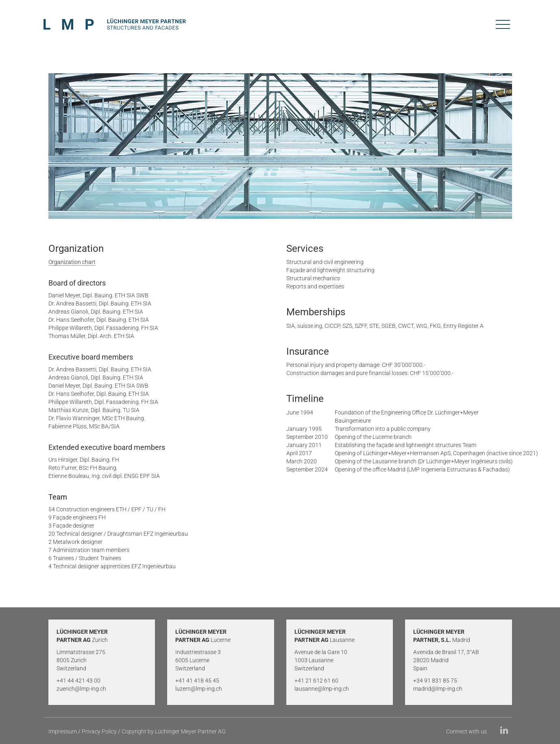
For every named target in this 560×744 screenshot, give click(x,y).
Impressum (63, 731)
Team (58, 497)
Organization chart (72, 262)
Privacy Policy (99, 731)
